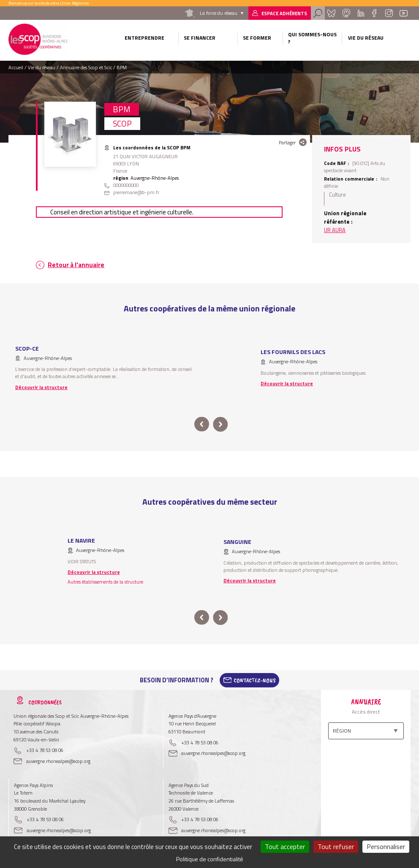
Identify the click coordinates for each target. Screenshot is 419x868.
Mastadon (346, 13)
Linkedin (361, 13)
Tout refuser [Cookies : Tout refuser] (336, 846)
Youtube (404, 13)
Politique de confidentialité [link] (210, 859)
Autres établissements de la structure (105, 582)
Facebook (374, 13)
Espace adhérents (284, 13)
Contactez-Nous (255, 680)
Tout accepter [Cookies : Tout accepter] (285, 846)
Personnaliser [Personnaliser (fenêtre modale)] (386, 846)
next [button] (220, 424)
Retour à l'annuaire (76, 265)
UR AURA (335, 230)
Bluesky (332, 13)
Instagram (389, 13)
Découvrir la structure (41, 387)
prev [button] (202, 424)
